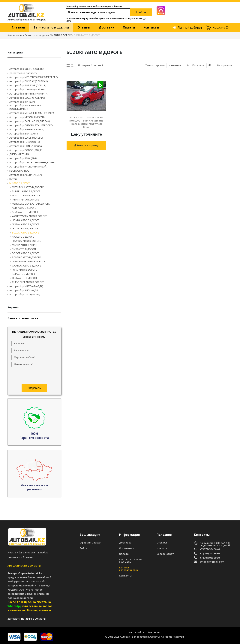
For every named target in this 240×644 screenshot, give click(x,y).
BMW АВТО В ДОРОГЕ (24, 249)
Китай (13, 179)
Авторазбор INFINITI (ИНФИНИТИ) (29, 94)
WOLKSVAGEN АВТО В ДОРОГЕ (29, 216)
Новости (162, 548)
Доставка (106, 27)
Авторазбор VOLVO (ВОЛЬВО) (27, 69)
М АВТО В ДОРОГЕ (61, 35)
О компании (127, 548)
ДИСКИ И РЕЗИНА (19, 154)
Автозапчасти (15, 35)
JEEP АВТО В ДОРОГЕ (24, 274)
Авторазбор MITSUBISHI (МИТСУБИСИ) (32, 113)
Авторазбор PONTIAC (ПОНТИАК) (28, 81)
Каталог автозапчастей (129, 569)
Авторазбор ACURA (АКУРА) (25, 175)
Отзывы (84, 27)
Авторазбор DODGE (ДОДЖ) (26, 150)
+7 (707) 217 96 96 (210, 554)
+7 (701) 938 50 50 (210, 558)
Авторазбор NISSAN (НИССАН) (27, 117)
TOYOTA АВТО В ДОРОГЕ (26, 195)
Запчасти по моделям (51, 27)
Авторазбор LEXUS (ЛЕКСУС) (26, 138)
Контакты (151, 27)
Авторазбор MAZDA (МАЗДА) (26, 286)
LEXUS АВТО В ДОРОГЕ (25, 228)
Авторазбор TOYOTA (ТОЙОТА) (27, 89)
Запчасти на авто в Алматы (130, 561)
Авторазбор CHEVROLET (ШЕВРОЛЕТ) (31, 125)
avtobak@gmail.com (212, 562)
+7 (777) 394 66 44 (210, 549)
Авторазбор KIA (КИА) (22, 102)
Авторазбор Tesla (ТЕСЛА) (25, 294)
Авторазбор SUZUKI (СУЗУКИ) (27, 129)
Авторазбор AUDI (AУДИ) (24, 290)
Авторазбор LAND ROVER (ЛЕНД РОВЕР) (32, 162)
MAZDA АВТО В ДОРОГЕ (25, 245)
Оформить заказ (90, 543)
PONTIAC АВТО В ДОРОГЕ (26, 257)
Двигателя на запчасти (23, 73)
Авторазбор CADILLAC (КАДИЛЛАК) (30, 121)
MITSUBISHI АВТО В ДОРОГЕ (28, 187)
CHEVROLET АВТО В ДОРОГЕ (28, 282)
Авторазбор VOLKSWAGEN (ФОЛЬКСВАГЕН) (25, 107)
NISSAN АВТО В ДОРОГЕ (26, 224)
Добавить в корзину (86, 145)
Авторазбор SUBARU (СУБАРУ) (27, 98)
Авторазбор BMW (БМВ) (23, 158)
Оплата (129, 27)
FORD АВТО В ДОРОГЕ (24, 270)
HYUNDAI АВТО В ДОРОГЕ (26, 241)
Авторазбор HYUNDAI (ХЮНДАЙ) (28, 167)
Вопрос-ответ (165, 554)
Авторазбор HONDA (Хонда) (26, 146)
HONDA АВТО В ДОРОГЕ (26, 220)
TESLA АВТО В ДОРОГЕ (25, 278)
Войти (84, 548)
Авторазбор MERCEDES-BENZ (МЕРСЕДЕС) (33, 77)
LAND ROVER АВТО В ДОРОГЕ (28, 261)
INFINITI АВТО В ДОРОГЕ (25, 200)
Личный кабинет (190, 28)
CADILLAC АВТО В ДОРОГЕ (27, 266)
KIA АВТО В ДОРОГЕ (23, 237)
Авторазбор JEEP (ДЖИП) (24, 134)
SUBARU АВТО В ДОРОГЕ (26, 191)
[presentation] (34, 376)
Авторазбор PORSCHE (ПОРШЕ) (28, 85)
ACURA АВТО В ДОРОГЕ (25, 212)
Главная (18, 27)
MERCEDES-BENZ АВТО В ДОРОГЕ (31, 204)
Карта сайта (137, 632)
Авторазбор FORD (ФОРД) (25, 142)
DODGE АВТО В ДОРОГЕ (26, 253)
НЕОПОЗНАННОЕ (19, 171)
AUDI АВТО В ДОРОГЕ (24, 208)
